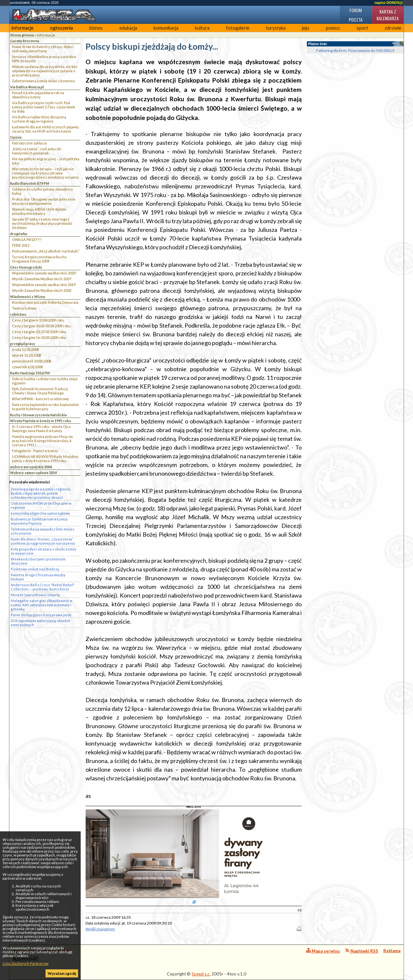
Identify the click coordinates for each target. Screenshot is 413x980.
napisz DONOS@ (389, 3)
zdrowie (393, 28)
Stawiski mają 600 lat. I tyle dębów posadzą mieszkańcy (39, 211)
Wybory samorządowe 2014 (33, 473)
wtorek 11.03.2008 (26, 355)
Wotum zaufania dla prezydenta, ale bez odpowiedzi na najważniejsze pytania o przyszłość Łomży (45, 71)
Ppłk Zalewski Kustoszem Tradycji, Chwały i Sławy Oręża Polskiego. (40, 391)
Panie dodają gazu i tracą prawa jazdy (41, 615)
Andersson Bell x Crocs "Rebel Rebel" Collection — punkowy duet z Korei (43, 587)
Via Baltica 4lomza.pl (27, 87)
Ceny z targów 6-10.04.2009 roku (38, 320)
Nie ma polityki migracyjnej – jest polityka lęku (46, 161)
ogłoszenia (61, 28)
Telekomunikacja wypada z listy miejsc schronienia (43, 531)
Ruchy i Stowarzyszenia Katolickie (38, 415)
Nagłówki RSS (362, 951)
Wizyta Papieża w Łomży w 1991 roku (40, 421)
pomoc (333, 28)
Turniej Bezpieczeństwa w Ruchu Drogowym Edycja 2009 (39, 259)
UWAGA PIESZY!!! (27, 239)
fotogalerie (238, 28)
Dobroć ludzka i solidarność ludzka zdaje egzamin (45, 381)
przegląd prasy (23, 344)
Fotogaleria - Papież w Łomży (35, 451)
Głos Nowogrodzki (26, 267)
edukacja (128, 28)
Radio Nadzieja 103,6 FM (30, 373)
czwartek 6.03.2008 (27, 367)
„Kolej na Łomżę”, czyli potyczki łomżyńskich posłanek (37, 151)
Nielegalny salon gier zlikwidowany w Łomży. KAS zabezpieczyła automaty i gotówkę (41, 605)
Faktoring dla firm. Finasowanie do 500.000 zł (355, 50)
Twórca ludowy (24, 308)
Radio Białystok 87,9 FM (30, 183)
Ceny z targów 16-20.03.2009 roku (39, 337)
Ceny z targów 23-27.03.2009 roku (39, 332)
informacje (23, 28)
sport (362, 28)
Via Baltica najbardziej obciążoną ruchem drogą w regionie (39, 119)
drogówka (19, 234)
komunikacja (166, 28)
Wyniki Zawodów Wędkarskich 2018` (42, 290)
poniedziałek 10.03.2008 (31, 361)
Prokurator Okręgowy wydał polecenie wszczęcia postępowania (44, 201)
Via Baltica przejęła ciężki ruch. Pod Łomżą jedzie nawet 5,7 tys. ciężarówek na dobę (44, 107)
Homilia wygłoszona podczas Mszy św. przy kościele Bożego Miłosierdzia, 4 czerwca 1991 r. (43, 441)
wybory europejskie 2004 (31, 467)
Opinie (16, 137)
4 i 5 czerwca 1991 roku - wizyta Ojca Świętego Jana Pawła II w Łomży (41, 429)
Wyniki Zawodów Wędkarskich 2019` (42, 279)
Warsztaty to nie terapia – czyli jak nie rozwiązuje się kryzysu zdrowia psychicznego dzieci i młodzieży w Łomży (45, 173)
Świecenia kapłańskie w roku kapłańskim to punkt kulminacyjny (45, 407)
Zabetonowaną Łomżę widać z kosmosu (44, 81)
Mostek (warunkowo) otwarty (35, 595)
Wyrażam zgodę (62, 973)
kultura (202, 28)
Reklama (392, 951)
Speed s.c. (201, 974)
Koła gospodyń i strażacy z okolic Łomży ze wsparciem (44, 551)
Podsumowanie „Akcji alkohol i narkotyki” (46, 251)
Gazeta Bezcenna (25, 41)
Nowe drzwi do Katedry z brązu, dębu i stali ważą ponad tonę (43, 49)
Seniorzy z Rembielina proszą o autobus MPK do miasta (44, 59)
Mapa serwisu (323, 951)
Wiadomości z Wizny (28, 297)
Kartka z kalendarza (388, 15)
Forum (356, 10)
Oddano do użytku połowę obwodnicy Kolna (42, 191)
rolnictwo (18, 314)
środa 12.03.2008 (25, 349)
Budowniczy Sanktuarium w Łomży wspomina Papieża (39, 521)
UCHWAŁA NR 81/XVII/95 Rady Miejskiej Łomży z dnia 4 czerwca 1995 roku (45, 459)
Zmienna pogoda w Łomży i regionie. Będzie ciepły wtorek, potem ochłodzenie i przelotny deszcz (41, 493)
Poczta (356, 20)
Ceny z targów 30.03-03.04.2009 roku (41, 326)
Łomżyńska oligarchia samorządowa (40, 513)
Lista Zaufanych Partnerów (25, 963)
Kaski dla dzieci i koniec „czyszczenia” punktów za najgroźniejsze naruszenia (43, 541)
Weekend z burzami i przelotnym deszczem (38, 561)
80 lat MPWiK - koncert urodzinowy (40, 399)
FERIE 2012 (21, 245)
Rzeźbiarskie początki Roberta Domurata (45, 302)
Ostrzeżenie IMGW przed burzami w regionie (41, 505)
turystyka (276, 28)
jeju (306, 28)
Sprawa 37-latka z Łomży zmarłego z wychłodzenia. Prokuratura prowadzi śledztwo (42, 223)
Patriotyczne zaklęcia (29, 143)
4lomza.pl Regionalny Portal (41, 955)
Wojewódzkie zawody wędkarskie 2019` (44, 285)
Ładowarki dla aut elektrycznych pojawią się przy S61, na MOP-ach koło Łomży (45, 129)
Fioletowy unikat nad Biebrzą (35, 569)
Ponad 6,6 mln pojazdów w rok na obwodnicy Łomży (38, 95)
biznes (96, 28)
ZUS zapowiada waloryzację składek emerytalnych (40, 623)
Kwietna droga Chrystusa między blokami (38, 577)
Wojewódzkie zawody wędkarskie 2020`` (45, 273)
